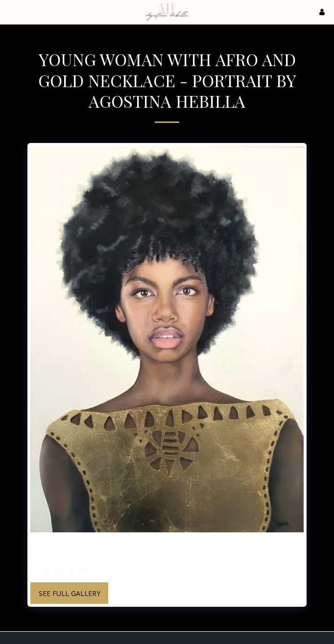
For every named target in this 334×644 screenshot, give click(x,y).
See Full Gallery (70, 593)
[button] (11, 12)
